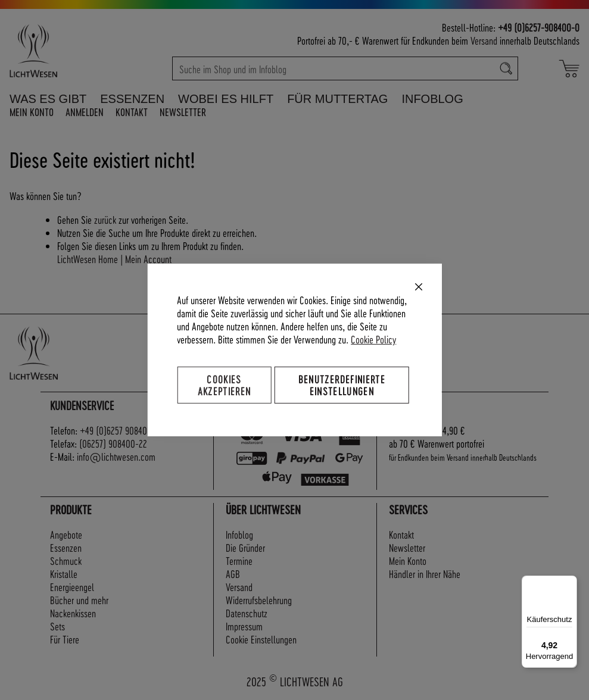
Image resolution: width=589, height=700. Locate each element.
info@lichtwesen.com (116, 456)
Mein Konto (32, 112)
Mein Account (148, 259)
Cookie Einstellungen (261, 639)
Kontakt (132, 112)
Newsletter (183, 112)
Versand (484, 40)
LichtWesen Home (88, 259)
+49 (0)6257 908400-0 (120, 430)
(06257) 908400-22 (113, 443)
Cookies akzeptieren (225, 385)
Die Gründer (245, 547)
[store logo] (59, 51)
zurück (105, 219)
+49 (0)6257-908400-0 (539, 27)
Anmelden (85, 112)
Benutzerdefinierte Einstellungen (342, 385)
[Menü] (570, 583)
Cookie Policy (373, 339)
